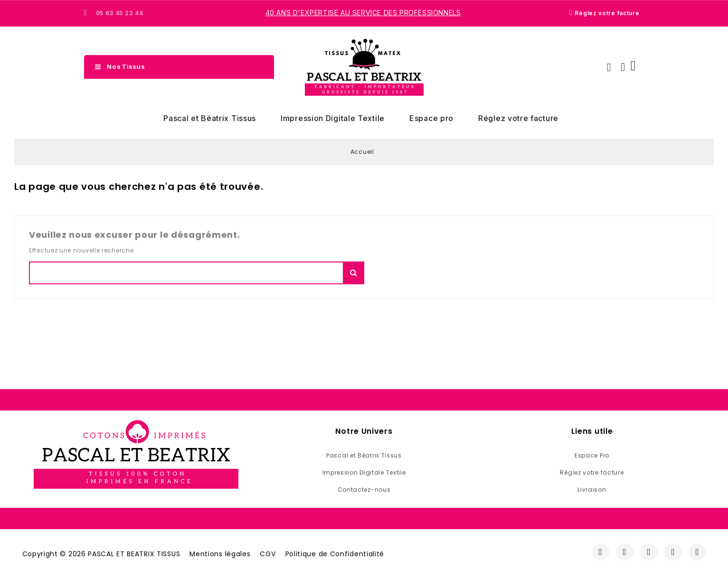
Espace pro (431, 118)
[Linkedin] (698, 552)
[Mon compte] (623, 67)
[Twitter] (649, 552)
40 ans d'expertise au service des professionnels (363, 13)
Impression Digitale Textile (333, 118)
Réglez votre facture (518, 118)
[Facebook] (601, 552)
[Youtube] (673, 552)
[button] (609, 67)
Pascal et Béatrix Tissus (210, 118)
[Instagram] (625, 552)
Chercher (354, 273)
